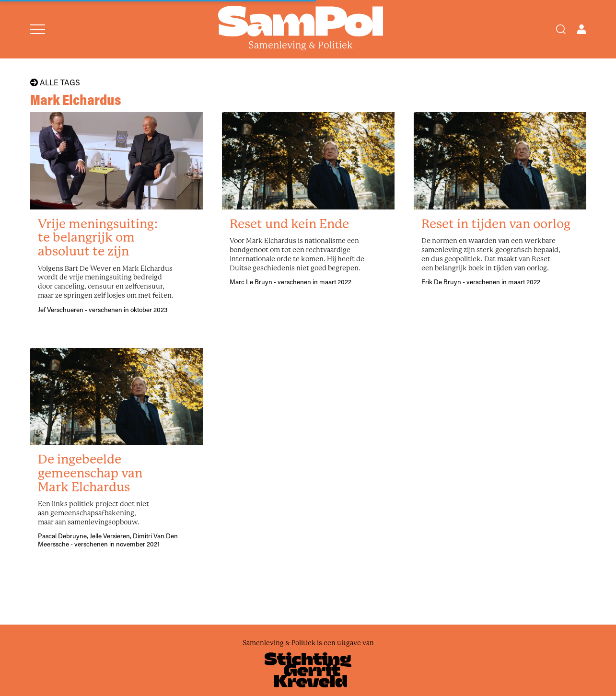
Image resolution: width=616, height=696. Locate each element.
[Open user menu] (581, 29)
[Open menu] (38, 29)
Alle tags (55, 82)
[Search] (561, 29)
